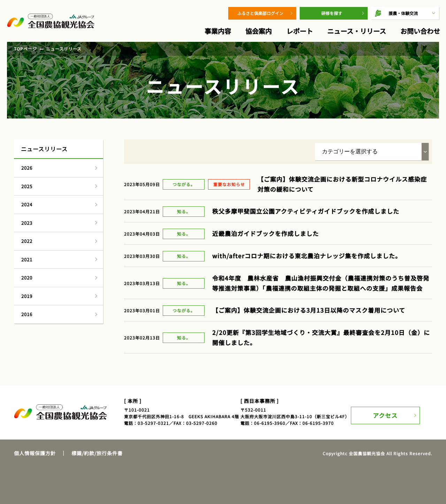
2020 (27, 278)
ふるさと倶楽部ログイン (260, 13)
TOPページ (25, 49)
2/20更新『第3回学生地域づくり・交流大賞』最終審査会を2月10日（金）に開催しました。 (321, 337)
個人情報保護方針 (35, 453)
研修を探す (332, 13)
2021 (27, 259)
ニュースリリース (64, 49)
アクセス (389, 412)
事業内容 (218, 31)
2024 (27, 204)
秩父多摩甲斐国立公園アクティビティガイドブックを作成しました (306, 211)
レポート (300, 31)
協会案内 (259, 31)
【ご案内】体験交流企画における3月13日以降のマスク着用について (309, 310)
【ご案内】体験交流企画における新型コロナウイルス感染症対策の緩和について (342, 184)
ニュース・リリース (357, 31)
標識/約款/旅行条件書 (97, 453)
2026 (27, 168)
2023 (27, 223)
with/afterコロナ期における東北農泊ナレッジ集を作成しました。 (307, 256)
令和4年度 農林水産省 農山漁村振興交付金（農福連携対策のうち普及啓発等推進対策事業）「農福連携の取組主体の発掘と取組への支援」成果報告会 (321, 283)
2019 (27, 296)
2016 (27, 314)
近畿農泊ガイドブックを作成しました (266, 233)
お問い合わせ (420, 31)
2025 (27, 186)
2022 (27, 241)
